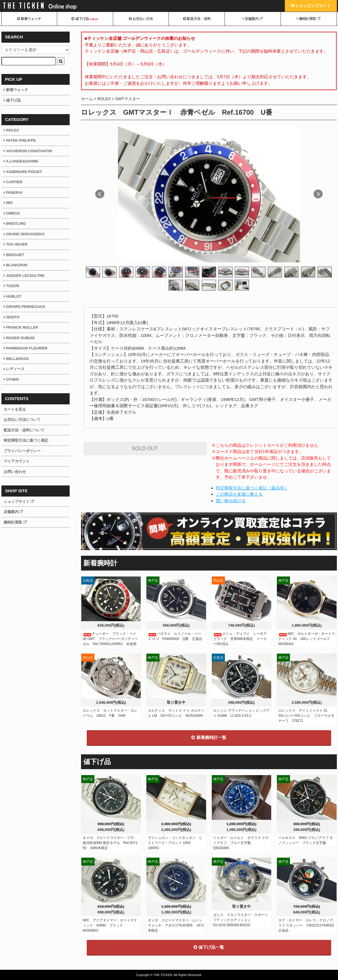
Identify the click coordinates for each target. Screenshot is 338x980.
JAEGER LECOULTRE (24, 276)
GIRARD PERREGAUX (24, 307)
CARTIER (13, 182)
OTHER (11, 379)
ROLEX (104, 99)
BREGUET (14, 255)
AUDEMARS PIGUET (23, 172)
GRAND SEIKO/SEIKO (24, 234)
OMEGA (12, 213)
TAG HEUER (16, 244)
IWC (9, 203)
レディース (14, 369)
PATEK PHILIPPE (20, 140)
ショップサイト (19, 502)
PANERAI (13, 192)
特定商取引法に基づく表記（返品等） (252, 488)
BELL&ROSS (16, 359)
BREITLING (15, 224)
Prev (100, 194)
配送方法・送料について (24, 430)
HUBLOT (13, 296)
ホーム (87, 99)
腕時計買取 (309, 19)
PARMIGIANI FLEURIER (26, 348)
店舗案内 (253, 19)
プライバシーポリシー (22, 451)
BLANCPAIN (16, 265)
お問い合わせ (15, 472)
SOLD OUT (145, 448)
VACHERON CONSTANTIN (28, 151)
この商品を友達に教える (239, 494)
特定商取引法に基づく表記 (26, 440)
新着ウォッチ (29, 19)
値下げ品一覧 (209, 947)
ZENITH (12, 317)
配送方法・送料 (197, 19)
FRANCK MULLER (21, 327)
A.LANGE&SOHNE (21, 161)
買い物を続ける (231, 501)
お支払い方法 (141, 19)
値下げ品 (85, 19)
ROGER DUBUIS (19, 338)
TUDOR (12, 286)
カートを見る (15, 409)
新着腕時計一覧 (209, 737)
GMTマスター (128, 99)
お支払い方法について (22, 420)
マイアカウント (17, 461)
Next (318, 194)
